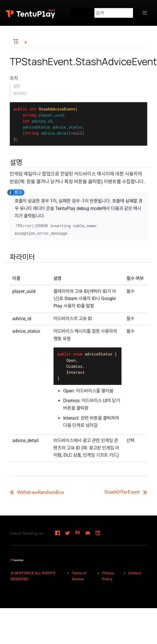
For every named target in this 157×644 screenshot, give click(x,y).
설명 (16, 86)
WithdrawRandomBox (37, 492)
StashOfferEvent (126, 492)
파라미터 (20, 94)
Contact (135, 573)
